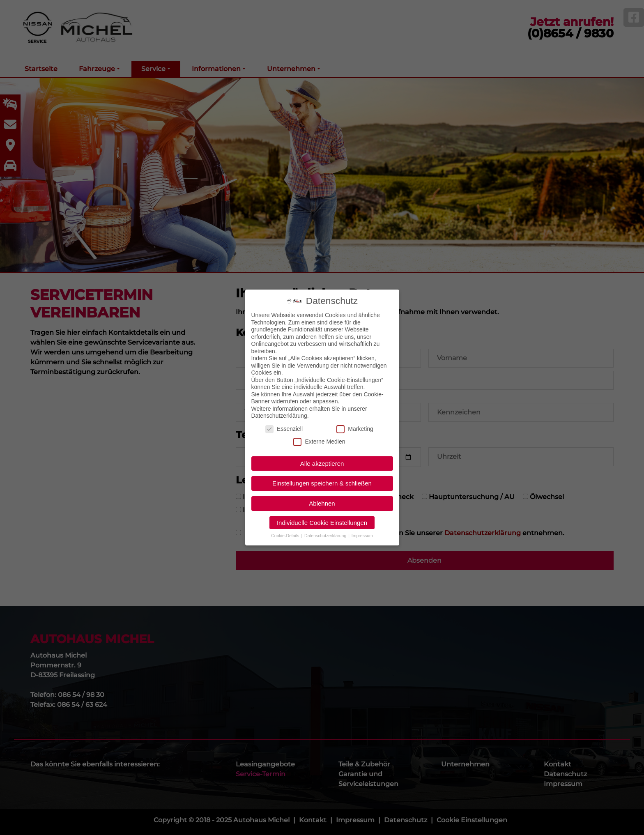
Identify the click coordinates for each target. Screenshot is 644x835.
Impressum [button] (362, 535)
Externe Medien (319, 441)
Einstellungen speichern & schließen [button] (322, 483)
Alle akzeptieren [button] (322, 463)
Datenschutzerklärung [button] (326, 535)
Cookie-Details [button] (286, 535)
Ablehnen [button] (322, 503)
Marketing (355, 428)
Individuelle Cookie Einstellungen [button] (322, 522)
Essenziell (284, 428)
